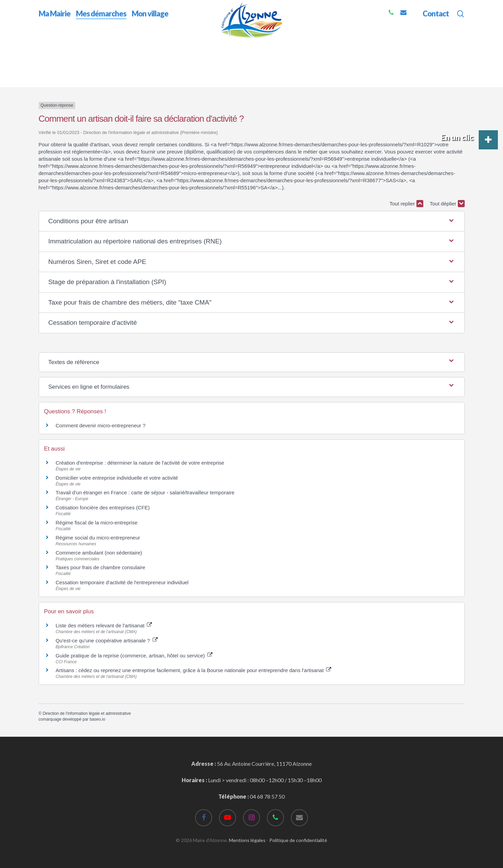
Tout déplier (447, 204)
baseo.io (97, 719)
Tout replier (406, 204)
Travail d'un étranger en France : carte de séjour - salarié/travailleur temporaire (145, 492)
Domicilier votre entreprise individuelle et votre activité (118, 478)
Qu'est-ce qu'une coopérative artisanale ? (107, 640)
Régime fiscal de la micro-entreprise (97, 523)
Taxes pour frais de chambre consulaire (101, 567)
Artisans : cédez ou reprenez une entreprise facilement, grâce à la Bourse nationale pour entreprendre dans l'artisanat (194, 670)
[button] (251, 221)
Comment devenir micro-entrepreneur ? (101, 425)
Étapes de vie (114, 84)
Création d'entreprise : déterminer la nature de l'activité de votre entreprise (140, 463)
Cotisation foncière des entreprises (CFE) (103, 508)
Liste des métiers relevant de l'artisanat (104, 625)
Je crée (144, 84)
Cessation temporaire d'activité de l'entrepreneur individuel (122, 582)
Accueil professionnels (67, 84)
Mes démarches (80, 44)
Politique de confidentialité (298, 840)
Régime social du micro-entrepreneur (98, 538)
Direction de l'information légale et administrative (87, 713)
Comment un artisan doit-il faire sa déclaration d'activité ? (224, 84)
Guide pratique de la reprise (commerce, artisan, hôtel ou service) (134, 656)
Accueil (47, 44)
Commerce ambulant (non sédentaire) (99, 553)
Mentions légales (247, 840)
